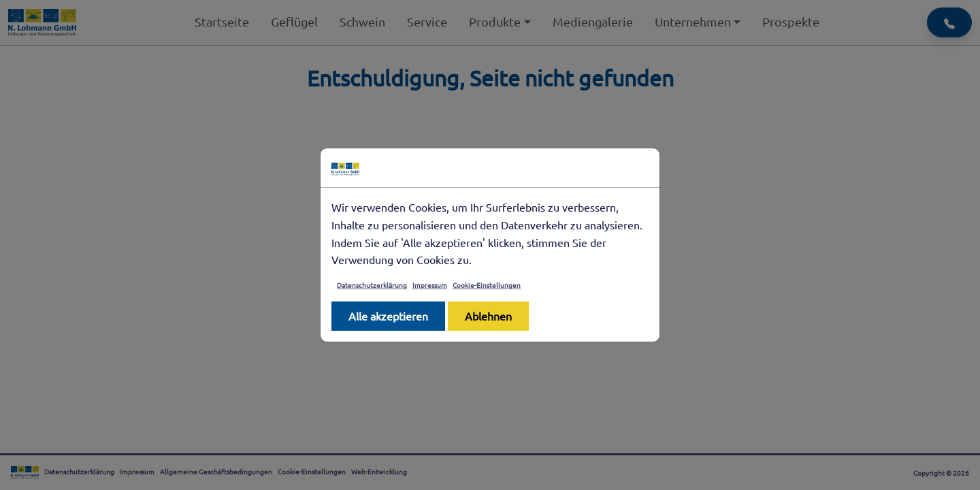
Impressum (430, 285)
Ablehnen (488, 316)
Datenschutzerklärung (372, 285)
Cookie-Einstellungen (487, 285)
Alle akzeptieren (388, 316)
